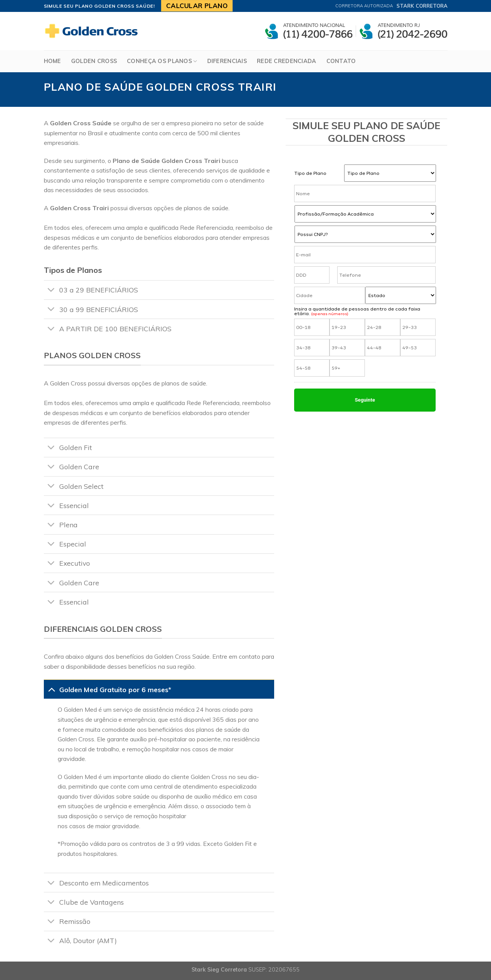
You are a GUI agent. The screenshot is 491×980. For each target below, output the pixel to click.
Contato (341, 61)
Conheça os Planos (162, 61)
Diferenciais (227, 61)
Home (52, 61)
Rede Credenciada (287, 61)
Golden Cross (94, 61)
